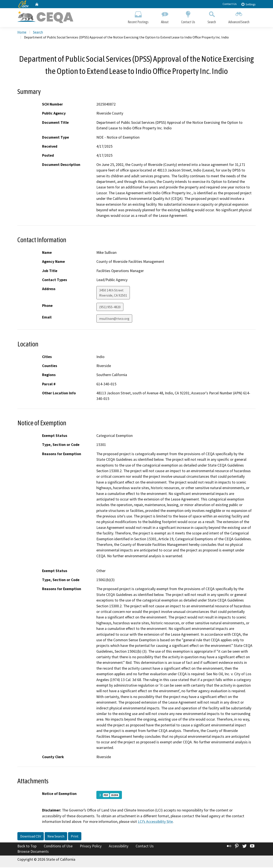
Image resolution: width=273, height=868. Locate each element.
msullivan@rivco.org (114, 319)
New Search (56, 837)
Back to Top (27, 847)
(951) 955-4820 (110, 308)
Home (22, 32)
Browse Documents (33, 852)
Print (75, 837)
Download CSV (31, 837)
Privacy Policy (91, 847)
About (165, 17)
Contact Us (230, 4)
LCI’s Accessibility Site (155, 822)
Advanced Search (239, 17)
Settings (248, 4)
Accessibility (119, 847)
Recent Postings (138, 17)
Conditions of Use (58, 847)
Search (212, 17)
